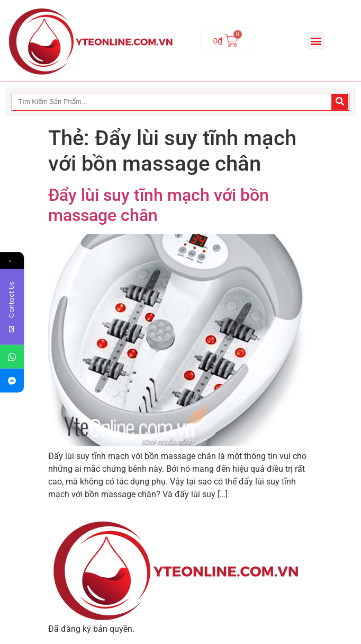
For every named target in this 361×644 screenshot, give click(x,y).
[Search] (340, 102)
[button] (316, 41)
